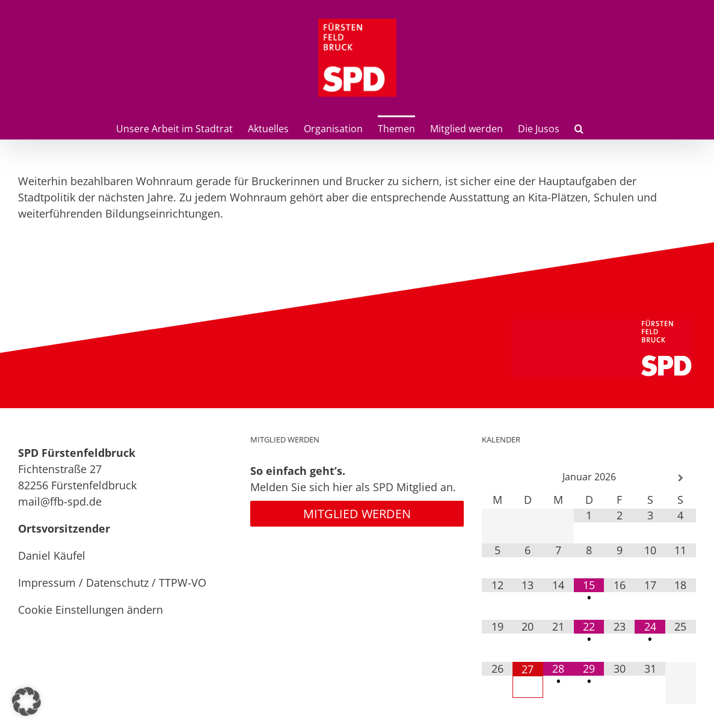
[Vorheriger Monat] (497, 478)
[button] (579, 127)
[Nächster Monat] (681, 478)
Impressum (47, 583)
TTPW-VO (183, 583)
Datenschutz (117, 583)
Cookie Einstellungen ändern (91, 610)
